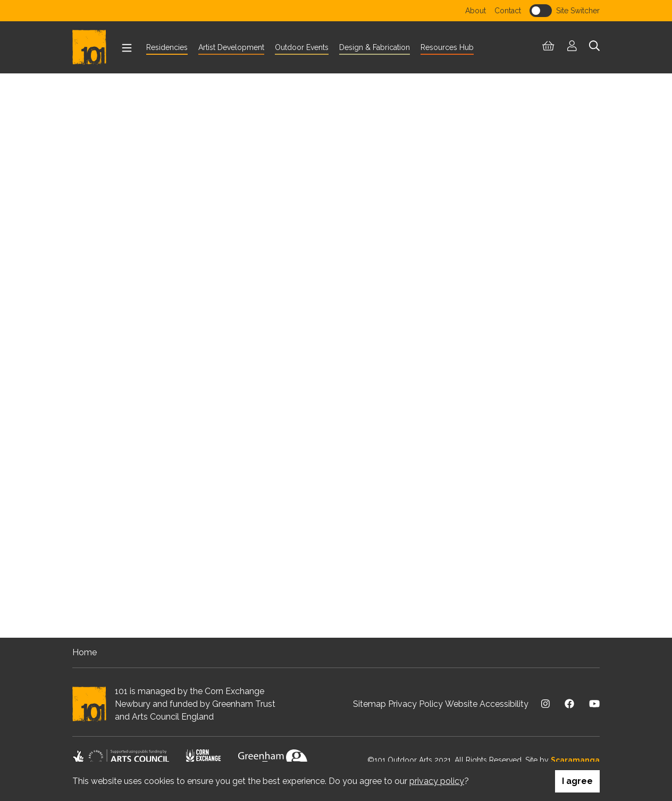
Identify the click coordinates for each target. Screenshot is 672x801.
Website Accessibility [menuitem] (487, 704)
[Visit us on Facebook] (569, 704)
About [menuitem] (476, 11)
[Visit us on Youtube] (594, 704)
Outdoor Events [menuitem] (302, 47)
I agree (577, 781)
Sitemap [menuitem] (369, 704)
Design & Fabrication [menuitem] (375, 47)
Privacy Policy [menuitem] (415, 704)
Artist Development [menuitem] (231, 47)
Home (85, 652)
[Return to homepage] (94, 47)
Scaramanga (575, 760)
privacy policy (437, 781)
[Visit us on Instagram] (545, 704)
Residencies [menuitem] (167, 47)
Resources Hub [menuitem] (447, 47)
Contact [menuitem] (508, 11)
